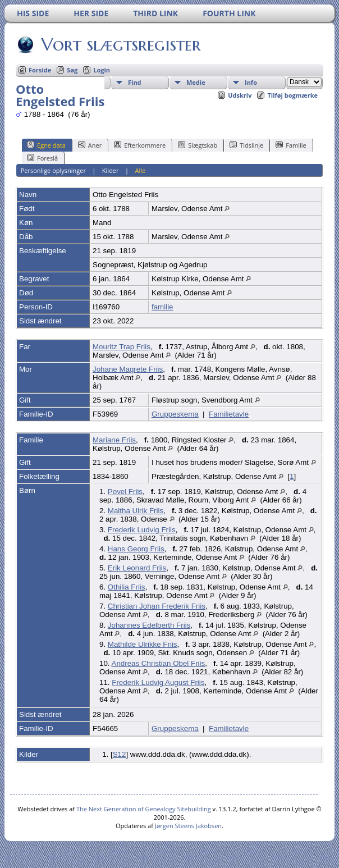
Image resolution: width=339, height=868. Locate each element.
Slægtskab (198, 145)
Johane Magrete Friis (128, 369)
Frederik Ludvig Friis (142, 530)
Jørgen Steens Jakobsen (188, 826)
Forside (40, 70)
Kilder (111, 170)
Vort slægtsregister (120, 44)
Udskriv (240, 95)
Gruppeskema (175, 414)
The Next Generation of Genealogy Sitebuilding (144, 809)
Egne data (46, 145)
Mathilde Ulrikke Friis (143, 644)
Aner (90, 145)
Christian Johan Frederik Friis (157, 606)
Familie (291, 145)
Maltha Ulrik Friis (136, 511)
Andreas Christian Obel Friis (159, 663)
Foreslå (42, 158)
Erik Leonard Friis (137, 568)
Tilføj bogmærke (292, 95)
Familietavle (229, 414)
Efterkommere (140, 145)
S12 (120, 754)
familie (162, 307)
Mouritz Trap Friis (122, 347)
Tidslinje (246, 145)
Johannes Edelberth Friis (149, 625)
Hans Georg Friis (136, 549)
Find (135, 82)
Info (251, 82)
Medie (196, 82)
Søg (72, 70)
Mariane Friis (114, 440)
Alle (140, 170)
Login (102, 70)
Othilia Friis (127, 587)
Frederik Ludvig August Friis (158, 682)
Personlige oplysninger (53, 170)
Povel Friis (125, 492)
